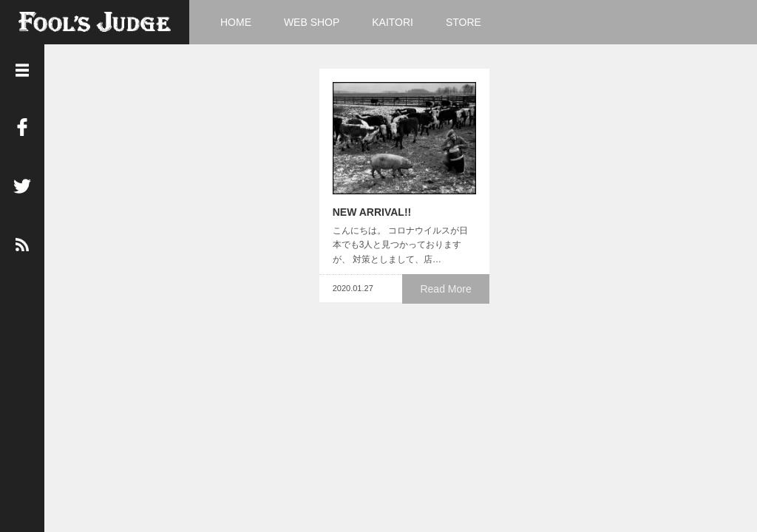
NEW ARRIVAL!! (361, 222)
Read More (449, 298)
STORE (464, 22)
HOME (236, 22)
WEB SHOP (312, 22)
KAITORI (393, 22)
